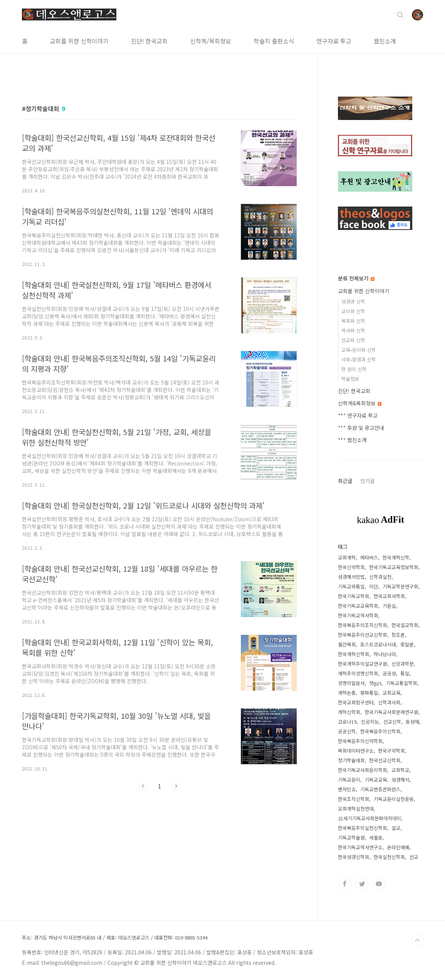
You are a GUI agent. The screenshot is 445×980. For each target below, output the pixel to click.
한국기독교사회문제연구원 (391, 712)
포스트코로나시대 (378, 644)
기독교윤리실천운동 (394, 799)
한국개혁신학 (396, 557)
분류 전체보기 (356, 278)
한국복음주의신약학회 (360, 741)
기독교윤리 (349, 780)
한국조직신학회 (354, 799)
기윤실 (389, 606)
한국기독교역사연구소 (360, 847)
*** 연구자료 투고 (358, 415)
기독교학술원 (351, 838)
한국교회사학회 (389, 596)
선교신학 (392, 722)
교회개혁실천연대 (356, 809)
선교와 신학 (353, 340)
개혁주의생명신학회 (358, 673)
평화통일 (369, 693)
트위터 (362, 884)
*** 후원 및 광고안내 (361, 428)
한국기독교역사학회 (358, 615)
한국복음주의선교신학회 (362, 635)
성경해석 (400, 780)
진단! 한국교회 (149, 41)
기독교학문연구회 (400, 586)
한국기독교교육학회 (358, 606)
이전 (143, 786)
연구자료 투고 (334, 41)
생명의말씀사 (351, 683)
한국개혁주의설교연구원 (362, 664)
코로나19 (347, 722)
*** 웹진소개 (352, 440)
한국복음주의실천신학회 (362, 828)
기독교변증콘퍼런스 (380, 789)
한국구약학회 (391, 751)
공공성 (389, 673)
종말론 (407, 644)
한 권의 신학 (354, 369)
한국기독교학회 (354, 596)
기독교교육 (376, 780)
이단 (374, 586)
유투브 (379, 884)
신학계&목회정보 (360, 403)
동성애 (412, 722)
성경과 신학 (353, 301)
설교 (396, 828)
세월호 (376, 838)
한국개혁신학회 (354, 654)
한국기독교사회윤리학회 (362, 770)
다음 (176, 786)
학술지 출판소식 (274, 41)
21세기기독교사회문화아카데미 (370, 818)
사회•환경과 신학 (359, 359)
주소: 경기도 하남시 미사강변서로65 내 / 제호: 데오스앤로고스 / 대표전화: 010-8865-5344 (115, 938)
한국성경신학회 (354, 857)
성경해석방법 (351, 577)
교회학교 (400, 770)
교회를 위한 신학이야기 (79, 41)
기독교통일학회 (402, 683)
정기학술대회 (351, 760)
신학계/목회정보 (211, 41)
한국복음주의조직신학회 (362, 625)
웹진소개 (385, 41)
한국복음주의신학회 (380, 731)
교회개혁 (347, 557)
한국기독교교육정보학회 (394, 567)
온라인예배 (398, 847)
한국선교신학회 (385, 760)
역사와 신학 (353, 330)
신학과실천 (380, 577)
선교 (414, 857)
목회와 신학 (353, 321)
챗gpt (375, 683)
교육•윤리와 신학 (359, 350)
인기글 (367, 481)
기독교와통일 (351, 586)
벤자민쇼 (347, 789)
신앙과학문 (403, 664)
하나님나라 (385, 654)
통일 (405, 673)
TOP (417, 941)
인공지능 (370, 722)
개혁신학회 (349, 712)
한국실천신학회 (389, 857)
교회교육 (391, 693)
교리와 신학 (353, 311)
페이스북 (345, 884)
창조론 (398, 635)
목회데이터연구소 (356, 751)
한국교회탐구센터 (356, 702)
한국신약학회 (351, 567)
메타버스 (369, 557)
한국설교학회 (405, 625)
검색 (400, 15)
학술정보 (350, 379)
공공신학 (347, 731)
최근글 (345, 481)
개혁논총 (347, 693)
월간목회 (347, 644)
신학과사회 (389, 702)
